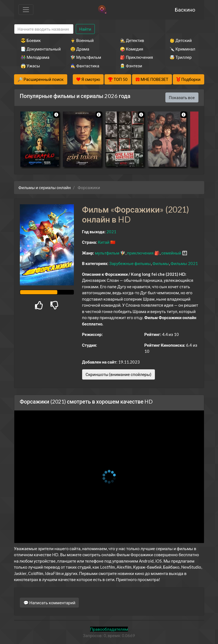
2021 (111, 232)
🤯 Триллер (181, 57)
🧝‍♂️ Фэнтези (131, 66)
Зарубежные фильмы (130, 263)
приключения (140, 253)
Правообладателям (109, 629)
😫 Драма (80, 49)
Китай (104, 242)
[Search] (44, 29)
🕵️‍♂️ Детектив (132, 40)
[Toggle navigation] (26, 10)
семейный (171, 253)
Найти (85, 29)
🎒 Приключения (136, 57)
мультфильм (107, 253)
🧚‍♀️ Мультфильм (86, 57)
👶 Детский (181, 40)
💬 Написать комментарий (49, 603)
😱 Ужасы (30, 66)
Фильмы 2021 (184, 263)
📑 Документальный (38, 49)
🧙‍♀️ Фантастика (85, 66)
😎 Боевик (31, 40)
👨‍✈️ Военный (82, 40)
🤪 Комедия (132, 49)
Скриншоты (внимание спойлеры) (119, 374)
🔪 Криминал (182, 49)
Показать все (182, 97)
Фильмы (161, 263)
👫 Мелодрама (35, 57)
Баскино (185, 10)
